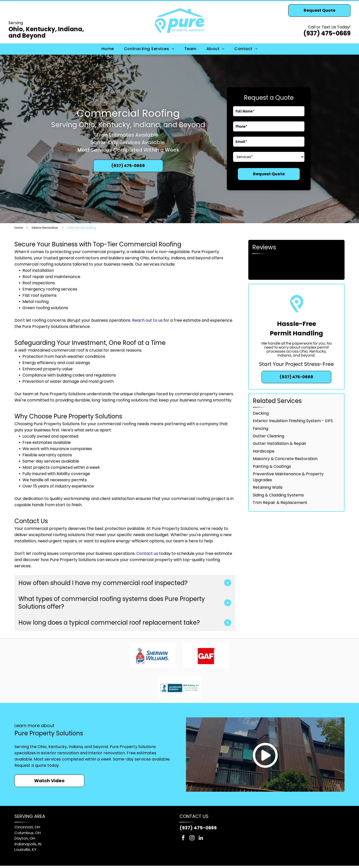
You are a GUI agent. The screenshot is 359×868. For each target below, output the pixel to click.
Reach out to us (147, 320)
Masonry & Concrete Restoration (285, 459)
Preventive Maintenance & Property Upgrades (288, 477)
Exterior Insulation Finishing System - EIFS (293, 421)
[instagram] (192, 838)
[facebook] (183, 838)
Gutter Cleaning (269, 436)
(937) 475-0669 (327, 33)
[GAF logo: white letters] (207, 656)
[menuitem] (108, 49)
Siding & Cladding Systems (278, 495)
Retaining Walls (268, 487)
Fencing (261, 429)
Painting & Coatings (272, 466)
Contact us (147, 553)
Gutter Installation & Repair (280, 443)
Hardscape (264, 451)
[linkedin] (201, 838)
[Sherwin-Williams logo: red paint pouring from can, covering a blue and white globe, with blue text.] (153, 656)
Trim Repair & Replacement (280, 503)
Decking (261, 413)
